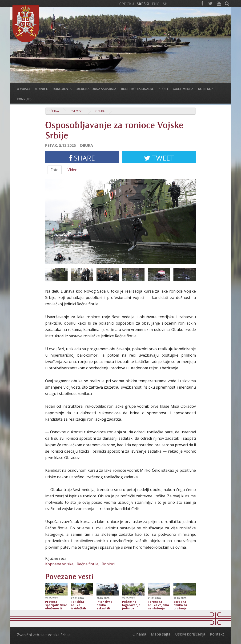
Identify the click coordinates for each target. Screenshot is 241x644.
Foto (55, 170)
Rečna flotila (88, 564)
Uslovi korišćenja (190, 634)
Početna (53, 111)
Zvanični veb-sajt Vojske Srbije (44, 635)
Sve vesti (77, 111)
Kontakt (217, 634)
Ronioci (108, 564)
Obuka (100, 111)
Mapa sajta (161, 634)
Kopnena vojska (59, 564)
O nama (139, 634)
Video (72, 170)
